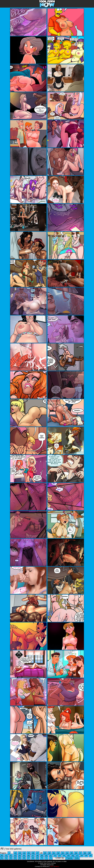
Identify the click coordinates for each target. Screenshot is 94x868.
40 (2, 856)
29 (45, 853)
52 (55, 856)
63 (11, 858)
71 (46, 858)
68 (33, 858)
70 (42, 858)
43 (15, 856)
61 (2, 858)
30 (49, 853)
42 (11, 856)
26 (33, 853)
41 (6, 856)
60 (91, 856)
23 (20, 853)
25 (29, 853)
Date (77, 858)
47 (33, 856)
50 (46, 856)
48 (37, 856)
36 (76, 853)
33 (63, 853)
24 (24, 853)
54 (64, 856)
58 (82, 856)
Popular (69, 858)
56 (73, 856)
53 (60, 856)
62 (6, 858)
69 (37, 858)
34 (67, 853)
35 (71, 853)
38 (85, 853)
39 (89, 853)
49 (42, 856)
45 (24, 856)
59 (86, 856)
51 (51, 856)
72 (51, 858)
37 (80, 853)
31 (54, 853)
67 (29, 858)
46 (29, 856)
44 (20, 856)
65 (20, 858)
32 (58, 853)
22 (15, 853)
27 (38, 853)
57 (77, 856)
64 (15, 858)
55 (68, 856)
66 (24, 858)
